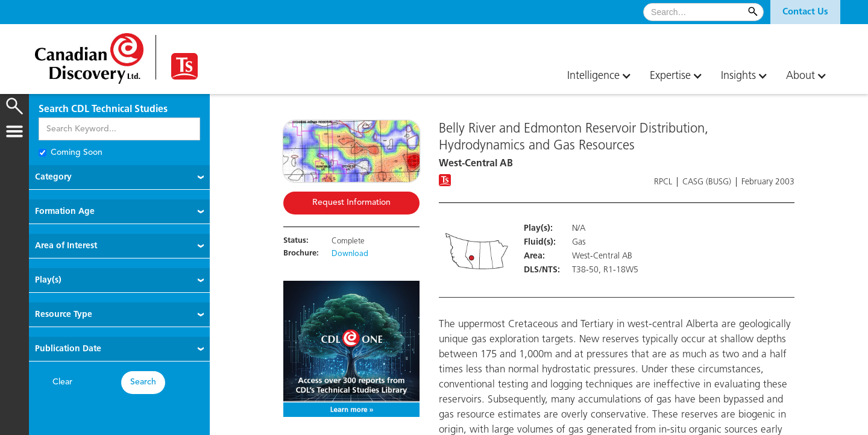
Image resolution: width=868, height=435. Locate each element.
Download (350, 254)
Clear (62, 382)
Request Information (351, 203)
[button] (805, 12)
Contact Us (805, 12)
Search (143, 382)
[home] (89, 54)
